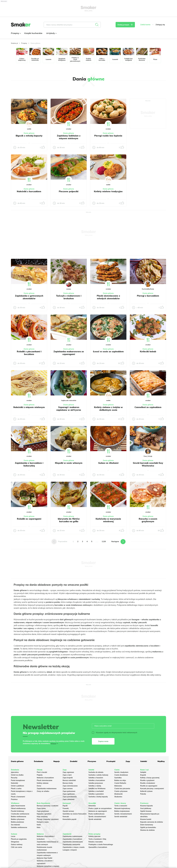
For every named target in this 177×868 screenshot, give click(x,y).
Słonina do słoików (147, 830)
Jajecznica (15, 772)
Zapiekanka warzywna (71, 844)
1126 (104, 541)
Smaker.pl (14, 43)
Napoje (57, 761)
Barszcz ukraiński (69, 780)
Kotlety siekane (43, 783)
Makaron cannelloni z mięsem (48, 866)
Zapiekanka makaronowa (47, 789)
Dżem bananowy (147, 825)
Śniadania (38, 761)
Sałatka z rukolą (95, 786)
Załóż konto (145, 25)
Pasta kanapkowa (18, 780)
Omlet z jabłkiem (17, 786)
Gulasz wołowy (17, 844)
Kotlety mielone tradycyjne (108, 191)
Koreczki (66, 817)
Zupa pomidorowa (70, 797)
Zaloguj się (160, 25)
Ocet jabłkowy (146, 808)
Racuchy (14, 778)
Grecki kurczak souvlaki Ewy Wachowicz (148, 464)
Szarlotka (118, 778)
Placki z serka (16, 789)
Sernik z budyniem (121, 772)
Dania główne (29, 133)
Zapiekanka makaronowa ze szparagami (69, 353)
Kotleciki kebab (148, 351)
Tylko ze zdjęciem (27, 91)
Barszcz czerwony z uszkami (48, 806)
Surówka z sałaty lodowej (98, 775)
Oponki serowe (68, 811)
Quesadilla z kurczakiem (98, 847)
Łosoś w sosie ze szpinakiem (108, 351)
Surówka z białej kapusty (98, 797)
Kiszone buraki (146, 819)
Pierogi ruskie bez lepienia (108, 136)
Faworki (66, 808)
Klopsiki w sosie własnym (69, 463)
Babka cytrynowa (18, 819)
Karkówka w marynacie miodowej (108, 520)
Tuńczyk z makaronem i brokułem (69, 297)
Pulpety (40, 775)
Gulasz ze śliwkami (108, 463)
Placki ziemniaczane (45, 780)
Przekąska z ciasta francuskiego (101, 844)
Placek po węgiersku (19, 839)
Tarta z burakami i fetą (97, 839)
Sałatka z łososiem (96, 778)
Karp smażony (42, 817)
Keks (39, 827)
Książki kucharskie (33, 33)
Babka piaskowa (17, 822)
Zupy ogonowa (68, 772)
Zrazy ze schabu (43, 791)
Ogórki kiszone (146, 811)
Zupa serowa (68, 789)
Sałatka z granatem (96, 794)
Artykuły (51, 33)
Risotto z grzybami (147, 780)
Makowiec (118, 786)
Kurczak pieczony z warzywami (152, 789)
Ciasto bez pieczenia (122, 789)
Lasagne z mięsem (70, 850)
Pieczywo (92, 761)
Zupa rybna (41, 808)
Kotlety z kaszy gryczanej (150, 778)
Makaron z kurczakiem (45, 778)
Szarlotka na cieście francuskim (75, 814)
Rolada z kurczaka (96, 842)
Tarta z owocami (121, 806)
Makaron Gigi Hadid (44, 858)
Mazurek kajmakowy (122, 808)
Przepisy (16, 33)
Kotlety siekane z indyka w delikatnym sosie (108, 409)
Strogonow (15, 842)
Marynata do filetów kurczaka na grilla (69, 520)
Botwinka (92, 806)
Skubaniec (118, 797)
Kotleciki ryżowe (146, 791)
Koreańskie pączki (70, 819)
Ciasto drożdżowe (121, 775)
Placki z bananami (18, 797)
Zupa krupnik (68, 778)
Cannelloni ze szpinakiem (148, 407)
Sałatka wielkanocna (19, 827)
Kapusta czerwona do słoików (152, 822)
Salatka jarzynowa (96, 783)
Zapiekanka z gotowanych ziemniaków (29, 297)
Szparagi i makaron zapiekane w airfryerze (69, 409)
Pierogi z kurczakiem (148, 296)
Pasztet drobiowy (18, 811)
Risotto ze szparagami (149, 786)
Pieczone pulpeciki (69, 191)
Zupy (128, 761)
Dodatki (74, 761)
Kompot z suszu (43, 822)
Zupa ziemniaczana (70, 786)
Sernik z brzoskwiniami (97, 817)
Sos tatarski (15, 825)
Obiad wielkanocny (18, 808)
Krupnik (143, 775)
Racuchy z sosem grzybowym (148, 520)
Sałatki (144, 761)
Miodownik (118, 794)
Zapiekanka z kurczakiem (72, 839)
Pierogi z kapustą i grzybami (48, 819)
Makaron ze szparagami (98, 811)
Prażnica (14, 799)
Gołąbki (143, 772)
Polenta (143, 794)
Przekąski (111, 761)
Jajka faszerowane (18, 806)
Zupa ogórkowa (69, 794)
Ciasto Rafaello (120, 783)
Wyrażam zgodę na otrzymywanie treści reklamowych (115, 733)
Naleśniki (15, 783)
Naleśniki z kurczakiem (29, 191)
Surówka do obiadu (96, 772)
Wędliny (161, 761)
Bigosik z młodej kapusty (29, 136)
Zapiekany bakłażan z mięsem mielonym (69, 137)
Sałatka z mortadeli (96, 791)
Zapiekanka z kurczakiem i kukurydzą (29, 464)
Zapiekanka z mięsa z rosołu (74, 847)
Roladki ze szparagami (29, 519)
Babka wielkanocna (19, 817)
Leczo (13, 836)
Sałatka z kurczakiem (97, 780)
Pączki (65, 806)
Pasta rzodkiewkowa (96, 814)
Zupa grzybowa (43, 811)
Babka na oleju (120, 780)
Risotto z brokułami (148, 783)
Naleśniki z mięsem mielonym (29, 407)
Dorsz (39, 786)
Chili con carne (16, 847)
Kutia (39, 825)
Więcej (53, 744)
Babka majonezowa (122, 811)
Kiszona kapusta (146, 806)
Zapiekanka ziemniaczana (73, 842)
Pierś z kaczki (42, 772)
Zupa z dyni (67, 775)
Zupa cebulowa (69, 799)
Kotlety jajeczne (94, 836)
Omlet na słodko (17, 775)
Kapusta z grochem (44, 814)
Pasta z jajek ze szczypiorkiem (100, 808)
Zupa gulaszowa (69, 791)
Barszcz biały (68, 783)
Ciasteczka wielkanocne (20, 814)
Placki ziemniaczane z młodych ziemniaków (108, 297)
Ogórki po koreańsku (148, 827)
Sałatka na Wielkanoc (97, 789)
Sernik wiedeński (95, 819)
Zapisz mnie (103, 741)
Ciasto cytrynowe (121, 791)
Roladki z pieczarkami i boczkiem (29, 353)
